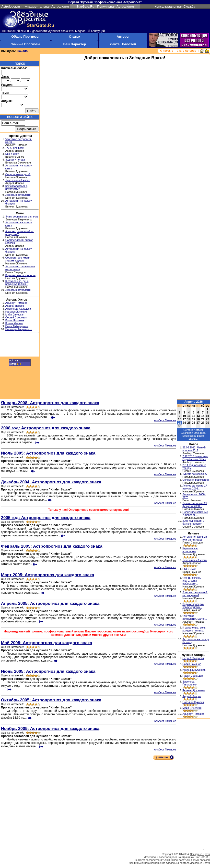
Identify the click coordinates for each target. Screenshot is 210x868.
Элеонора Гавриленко (19, 329)
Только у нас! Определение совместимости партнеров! (88, 510)
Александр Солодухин (19, 309)
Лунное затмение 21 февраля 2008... (195, 505)
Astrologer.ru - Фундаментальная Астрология (35, 6)
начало (23, 51)
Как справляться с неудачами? (16, 187)
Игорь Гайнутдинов (17, 326)
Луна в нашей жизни (18, 180)
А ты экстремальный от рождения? (195, 594)
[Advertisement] (20, 345)
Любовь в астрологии (18, 195)
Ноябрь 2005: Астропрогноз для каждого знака (50, 728)
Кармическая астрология (20, 275)
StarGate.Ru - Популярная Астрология (105, 6)
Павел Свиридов (192, 676)
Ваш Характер (75, 44)
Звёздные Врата (200, 854)
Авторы (123, 37)
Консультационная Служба (175, 6)
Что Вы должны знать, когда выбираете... (192, 581)
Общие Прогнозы (25, 37)
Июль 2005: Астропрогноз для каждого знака (48, 453)
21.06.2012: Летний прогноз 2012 (194, 449)
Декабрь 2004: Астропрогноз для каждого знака (51, 482)
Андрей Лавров (15, 306)
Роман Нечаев (14, 323)
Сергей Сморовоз (16, 317)
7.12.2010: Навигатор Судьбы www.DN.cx (195, 458)
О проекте (167, 51)
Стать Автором (187, 51)
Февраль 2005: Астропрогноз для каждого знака (52, 546)
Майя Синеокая (15, 315)
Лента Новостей (123, 44)
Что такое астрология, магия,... (195, 617)
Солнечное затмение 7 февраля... (195, 513)
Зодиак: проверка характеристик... (193, 606)
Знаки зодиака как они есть (22, 217)
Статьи (75, 37)
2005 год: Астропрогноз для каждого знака (46, 518)
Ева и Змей (12, 154)
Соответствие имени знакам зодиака (18, 259)
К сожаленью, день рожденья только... (17, 282)
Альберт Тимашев (16, 303)
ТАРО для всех (14, 148)
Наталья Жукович (16, 312)
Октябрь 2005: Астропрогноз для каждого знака (51, 700)
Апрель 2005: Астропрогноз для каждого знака (50, 603)
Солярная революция (195, 480)
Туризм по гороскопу (195, 474)
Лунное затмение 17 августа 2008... (195, 487)
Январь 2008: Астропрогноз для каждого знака (50, 403)
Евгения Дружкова (193, 690)
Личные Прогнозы (25, 44)
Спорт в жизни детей (18, 174)
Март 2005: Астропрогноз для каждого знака (47, 575)
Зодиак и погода (15, 160)
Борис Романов (15, 320)
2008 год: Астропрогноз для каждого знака (46, 428)
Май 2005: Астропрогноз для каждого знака (47, 643)
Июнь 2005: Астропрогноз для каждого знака (48, 671)
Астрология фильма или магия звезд (195, 538)
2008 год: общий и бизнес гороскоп (193, 522)
